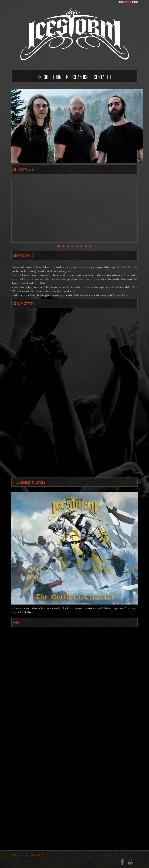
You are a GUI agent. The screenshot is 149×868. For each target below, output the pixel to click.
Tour (57, 77)
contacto (102, 77)
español (128, 2)
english (135, 2)
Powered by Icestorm (26, 855)
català (121, 2)
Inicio (43, 77)
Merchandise (78, 77)
